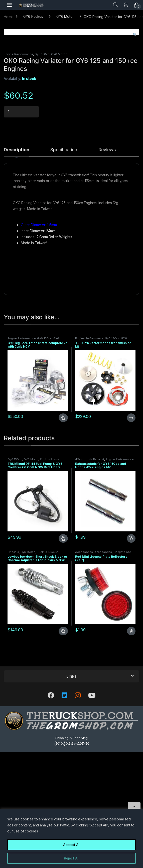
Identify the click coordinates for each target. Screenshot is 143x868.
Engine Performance (18, 172)
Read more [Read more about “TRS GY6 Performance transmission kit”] (131, 536)
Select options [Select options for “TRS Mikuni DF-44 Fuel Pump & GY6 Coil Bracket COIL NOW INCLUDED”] (63, 657)
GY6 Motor (65, 16)
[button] (135, 35)
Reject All (71, 858)
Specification (64, 268)
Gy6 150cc (42, 172)
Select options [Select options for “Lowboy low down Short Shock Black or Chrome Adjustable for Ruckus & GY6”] (63, 749)
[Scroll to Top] (134, 807)
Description (16, 268)
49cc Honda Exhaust (90, 577)
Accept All (72, 845)
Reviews (107, 268)
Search (115, 5)
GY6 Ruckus (33, 16)
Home (9, 16)
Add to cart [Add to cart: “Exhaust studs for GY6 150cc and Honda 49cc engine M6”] (131, 657)
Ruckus (42, 670)
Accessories (84, 670)
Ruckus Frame (50, 577)
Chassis (13, 670)
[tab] (16, 270)
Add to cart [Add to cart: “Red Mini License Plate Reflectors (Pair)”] (131, 749)
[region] (71, 838)
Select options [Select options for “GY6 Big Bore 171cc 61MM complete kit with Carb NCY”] (63, 536)
